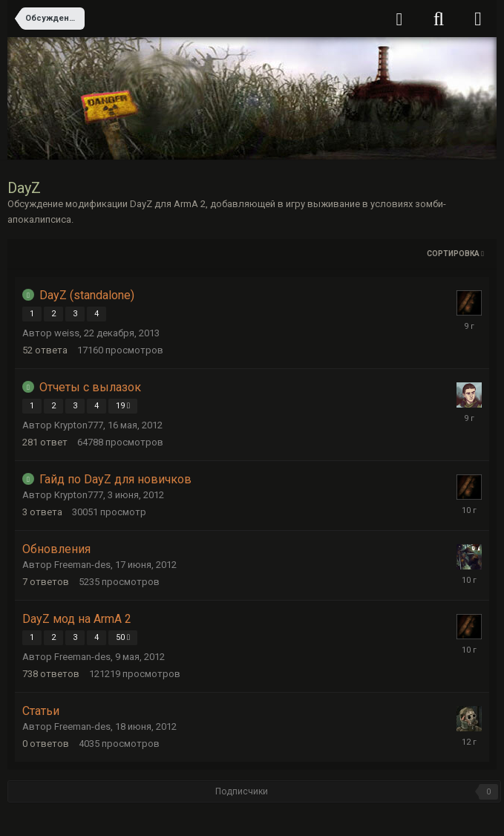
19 (123, 406)
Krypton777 (79, 425)
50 (123, 637)
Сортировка (455, 254)
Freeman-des (82, 565)
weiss (67, 333)
